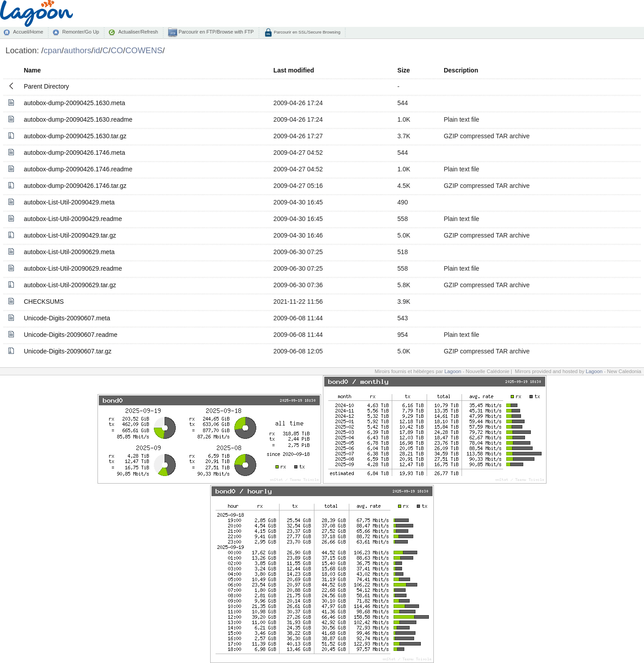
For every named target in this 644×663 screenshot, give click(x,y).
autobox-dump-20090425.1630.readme (78, 119)
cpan (52, 50)
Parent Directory (46, 86)
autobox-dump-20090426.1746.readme (78, 169)
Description (461, 70)
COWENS (144, 50)
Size (404, 70)
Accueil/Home (28, 32)
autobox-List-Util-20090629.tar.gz (70, 285)
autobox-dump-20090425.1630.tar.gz (75, 136)
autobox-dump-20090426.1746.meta (74, 153)
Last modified (294, 70)
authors (78, 50)
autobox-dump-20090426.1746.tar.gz (75, 186)
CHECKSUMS (44, 302)
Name (32, 70)
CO (117, 50)
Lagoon (453, 371)
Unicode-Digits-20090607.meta (67, 318)
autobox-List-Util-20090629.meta (69, 252)
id (97, 50)
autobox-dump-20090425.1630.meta (74, 103)
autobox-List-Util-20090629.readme (73, 268)
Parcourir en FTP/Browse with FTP (215, 32)
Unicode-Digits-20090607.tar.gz (68, 351)
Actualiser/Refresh (138, 32)
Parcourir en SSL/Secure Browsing (307, 32)
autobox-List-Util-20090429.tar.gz (70, 235)
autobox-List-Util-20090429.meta (69, 202)
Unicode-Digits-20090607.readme (70, 335)
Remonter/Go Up (80, 32)
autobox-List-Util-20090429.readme (73, 219)
